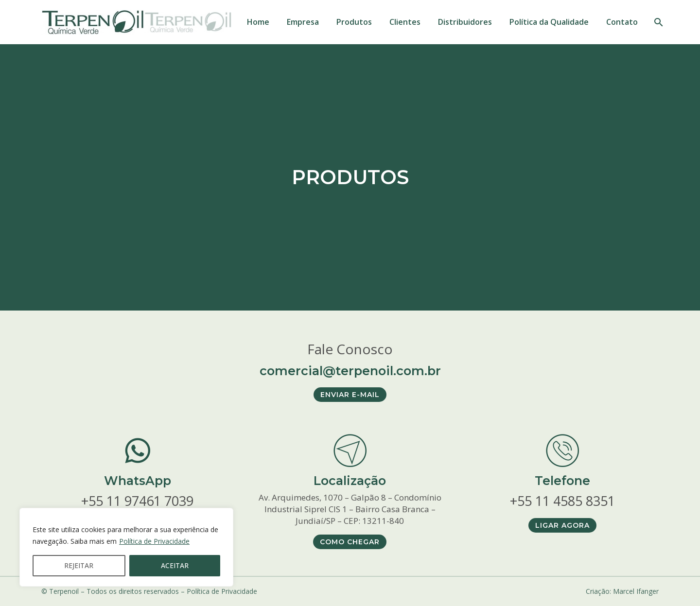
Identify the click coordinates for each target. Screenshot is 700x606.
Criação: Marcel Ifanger (622, 591)
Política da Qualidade (549, 22)
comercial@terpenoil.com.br (350, 370)
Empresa (303, 22)
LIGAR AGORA (562, 525)
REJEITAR (79, 565)
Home (258, 22)
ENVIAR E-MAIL (350, 395)
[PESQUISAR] (657, 22)
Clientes (405, 22)
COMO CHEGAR (350, 542)
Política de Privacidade (154, 541)
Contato (622, 22)
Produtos (354, 22)
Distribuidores (465, 22)
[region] (126, 547)
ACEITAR (175, 565)
